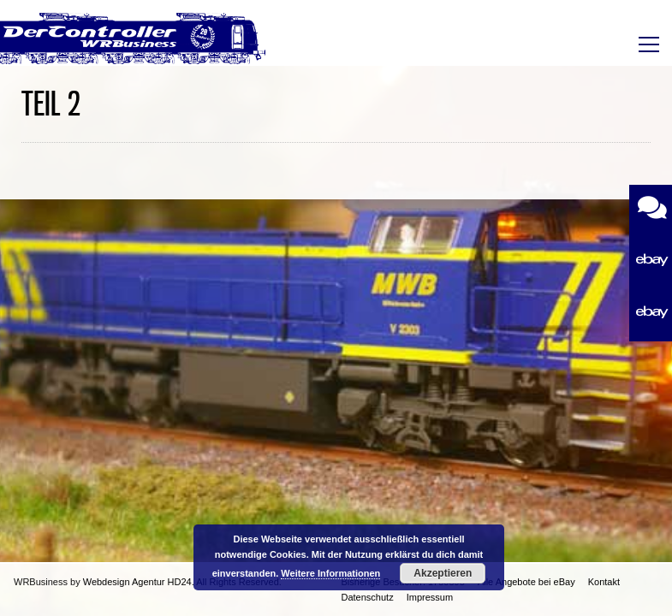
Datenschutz (368, 597)
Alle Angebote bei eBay (526, 582)
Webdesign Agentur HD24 (137, 582)
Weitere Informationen (330, 573)
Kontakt (604, 582)
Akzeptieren (443, 573)
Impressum (430, 597)
